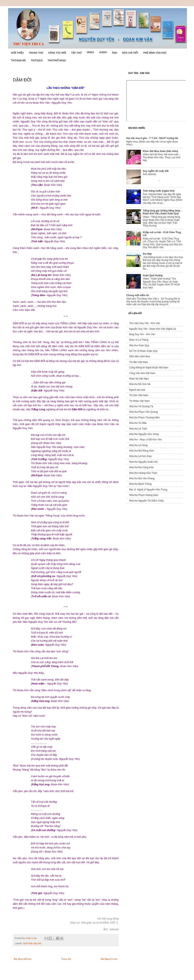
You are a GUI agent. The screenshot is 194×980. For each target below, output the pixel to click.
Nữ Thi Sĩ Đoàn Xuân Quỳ (143, 351)
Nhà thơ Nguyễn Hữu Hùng (144, 434)
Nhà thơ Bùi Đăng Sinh (141, 451)
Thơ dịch (37, 61)
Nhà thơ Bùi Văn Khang (142, 478)
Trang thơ (36, 53)
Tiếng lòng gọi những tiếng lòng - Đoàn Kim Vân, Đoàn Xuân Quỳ (162, 212)
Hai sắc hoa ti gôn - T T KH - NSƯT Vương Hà (152, 138)
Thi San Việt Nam (139, 395)
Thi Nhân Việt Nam (139, 401)
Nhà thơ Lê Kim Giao (140, 456)
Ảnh (114, 53)
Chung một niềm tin (138, 295)
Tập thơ (76, 53)
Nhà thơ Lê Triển (138, 429)
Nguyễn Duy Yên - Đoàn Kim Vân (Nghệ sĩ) (153, 329)
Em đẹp (147, 254)
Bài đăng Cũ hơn (109, 959)
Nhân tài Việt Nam (139, 379)
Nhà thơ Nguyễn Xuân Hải (143, 462)
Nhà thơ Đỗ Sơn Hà (140, 384)
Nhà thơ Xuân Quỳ (139, 345)
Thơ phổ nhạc (57, 61)
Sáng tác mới (57, 53)
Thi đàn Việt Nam (139, 362)
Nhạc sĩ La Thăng (139, 340)
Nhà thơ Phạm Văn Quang (143, 412)
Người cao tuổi (137, 390)
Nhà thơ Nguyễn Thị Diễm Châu (146, 501)
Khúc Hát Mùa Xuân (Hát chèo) (161, 151)
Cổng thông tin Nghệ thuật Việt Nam (149, 368)
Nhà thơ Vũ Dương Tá (141, 406)
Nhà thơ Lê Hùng (138, 445)
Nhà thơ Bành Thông (140, 484)
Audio (103, 52)
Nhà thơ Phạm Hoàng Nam (144, 495)
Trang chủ (66, 959)
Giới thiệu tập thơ (32, 943)
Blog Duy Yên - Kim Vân (142, 334)
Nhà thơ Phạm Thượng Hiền (144, 418)
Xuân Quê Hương (153, 275)
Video (90, 52)
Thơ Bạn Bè (18, 61)
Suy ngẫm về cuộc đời (156, 171)
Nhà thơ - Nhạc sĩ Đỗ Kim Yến (145, 440)
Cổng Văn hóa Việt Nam (142, 373)
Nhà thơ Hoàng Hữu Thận (143, 473)
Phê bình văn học (155, 53)
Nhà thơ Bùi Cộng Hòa (141, 467)
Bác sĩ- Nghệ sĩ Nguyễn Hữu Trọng (148, 490)
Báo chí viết (130, 53)
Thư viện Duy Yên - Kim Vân (145, 323)
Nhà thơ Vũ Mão (138, 423)
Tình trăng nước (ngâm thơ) (159, 191)
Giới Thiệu (17, 53)
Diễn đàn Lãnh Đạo (140, 356)
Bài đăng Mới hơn (23, 959)
